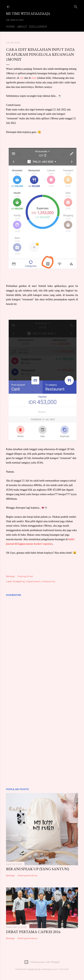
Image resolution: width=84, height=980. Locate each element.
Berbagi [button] (10, 576)
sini (22, 78)
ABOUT (22, 27)
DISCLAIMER (38, 27)
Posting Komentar (28, 875)
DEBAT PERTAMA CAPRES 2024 (33, 932)
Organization (33, 581)
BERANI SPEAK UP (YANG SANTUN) (37, 869)
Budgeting (19, 581)
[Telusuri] (76, 6)
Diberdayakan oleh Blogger (42, 962)
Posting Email (25, 576)
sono (34, 78)
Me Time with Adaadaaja (28, 14)
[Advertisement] (42, 736)
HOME (11, 27)
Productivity (49, 581)
